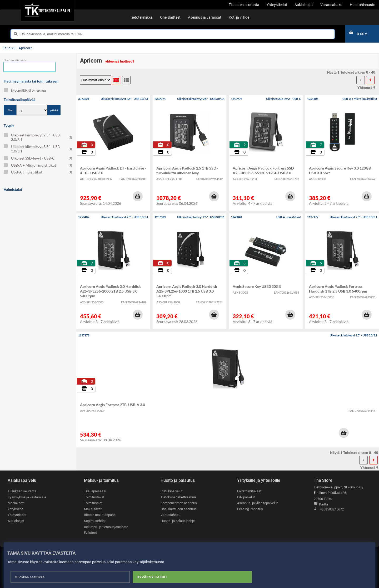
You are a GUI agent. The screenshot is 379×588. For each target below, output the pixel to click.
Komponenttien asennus (179, 503)
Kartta (321, 505)
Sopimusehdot (95, 521)
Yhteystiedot (17, 515)
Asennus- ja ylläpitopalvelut (257, 503)
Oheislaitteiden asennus (179, 509)
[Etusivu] (47, 11)
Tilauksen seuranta (22, 491)
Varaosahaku (170, 515)
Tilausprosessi (95, 491)
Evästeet (90, 533)
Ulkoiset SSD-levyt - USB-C (38, 158)
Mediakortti (16, 503)
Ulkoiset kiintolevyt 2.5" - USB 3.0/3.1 (38, 137)
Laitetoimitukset (249, 491)
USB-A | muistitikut (38, 172)
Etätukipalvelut (171, 491)
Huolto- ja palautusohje (178, 521)
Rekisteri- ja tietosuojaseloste (106, 527)
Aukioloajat (16, 521)
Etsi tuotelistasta (15, 60)
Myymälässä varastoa (25, 91)
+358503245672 (329, 510)
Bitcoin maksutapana (100, 515)
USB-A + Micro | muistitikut (38, 165)
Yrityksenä (16, 509)
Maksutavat (93, 509)
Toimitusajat (93, 503)
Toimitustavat (94, 497)
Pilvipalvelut (246, 497)
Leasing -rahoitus (250, 509)
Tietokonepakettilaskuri (178, 497)
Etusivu (9, 48)
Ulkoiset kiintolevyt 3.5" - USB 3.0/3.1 (38, 149)
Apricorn (26, 48)
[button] (138, 196)
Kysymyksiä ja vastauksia (27, 497)
